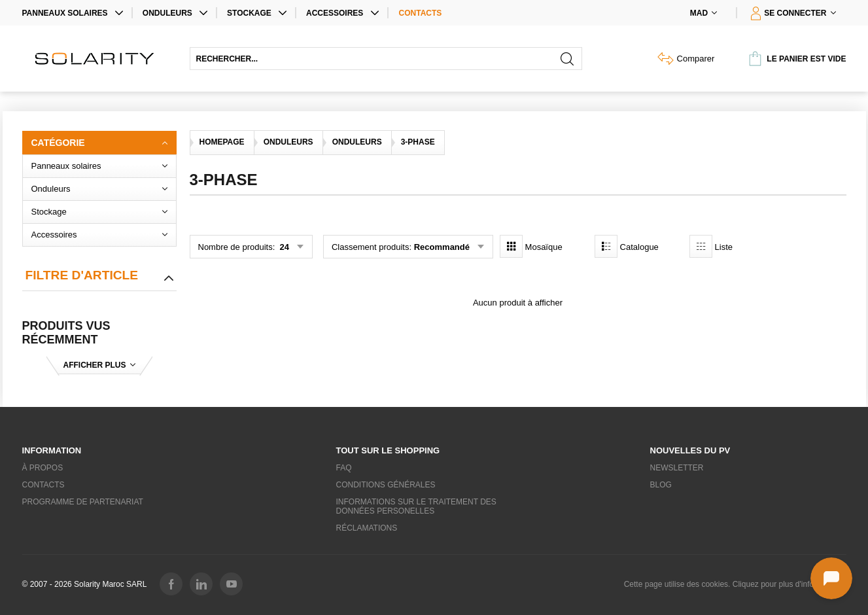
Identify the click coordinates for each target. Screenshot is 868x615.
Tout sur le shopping (388, 450)
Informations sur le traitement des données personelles (416, 506)
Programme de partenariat (83, 502)
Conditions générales (386, 485)
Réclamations (367, 528)
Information (52, 450)
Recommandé (442, 247)
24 (283, 247)
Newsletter (677, 468)
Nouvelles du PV (690, 450)
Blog (661, 485)
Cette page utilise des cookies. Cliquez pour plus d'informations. (735, 584)
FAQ (344, 468)
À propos (43, 468)
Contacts (421, 13)
